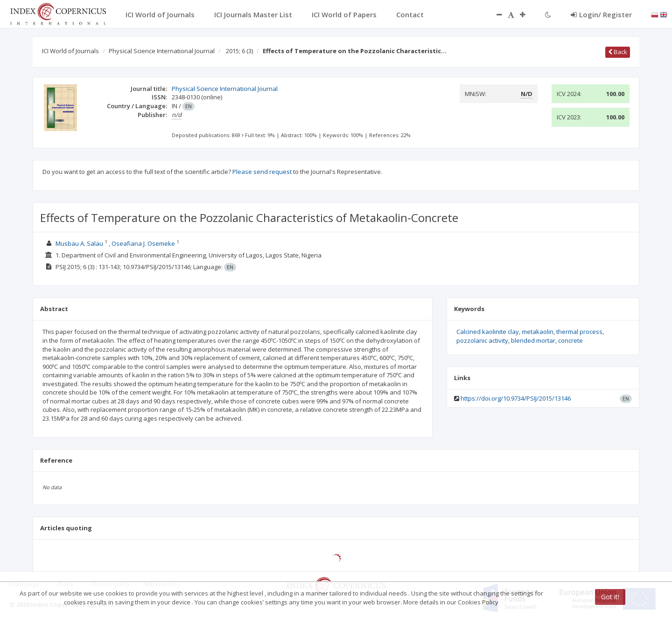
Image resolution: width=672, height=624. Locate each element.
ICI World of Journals (70, 51)
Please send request (262, 172)
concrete (570, 340)
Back (618, 52)
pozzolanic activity (482, 340)
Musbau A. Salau (79, 243)
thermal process (579, 332)
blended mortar (533, 340)
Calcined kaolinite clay (488, 332)
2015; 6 (239, 51)
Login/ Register (601, 14)
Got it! (610, 597)
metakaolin (538, 332)
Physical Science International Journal (162, 51)
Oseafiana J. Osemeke (143, 243)
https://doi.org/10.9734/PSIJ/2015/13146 (516, 398)
